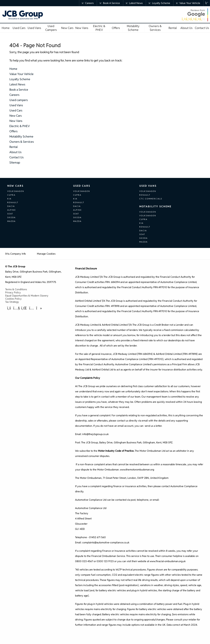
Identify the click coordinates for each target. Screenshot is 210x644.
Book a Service (110, 3)
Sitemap (15, 163)
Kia (9, 199)
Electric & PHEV (20, 126)
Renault (13, 203)
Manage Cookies (46, 254)
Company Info (16, 254)
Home (13, 69)
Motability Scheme (21, 136)
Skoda (11, 218)
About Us (15, 152)
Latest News (134, 3)
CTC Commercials (151, 199)
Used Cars (16, 110)
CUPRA (11, 195)
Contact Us (16, 157)
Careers (88, 3)
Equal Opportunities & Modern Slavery (27, 296)
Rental (13, 147)
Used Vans (16, 105)
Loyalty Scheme (159, 3)
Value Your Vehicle (188, 3)
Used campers (19, 100)
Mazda (11, 221)
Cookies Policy (13, 299)
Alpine (12, 210)
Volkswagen (16, 191)
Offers (13, 131)
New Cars (16, 116)
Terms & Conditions (16, 289)
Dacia (11, 206)
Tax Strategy (12, 302)
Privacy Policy (13, 292)
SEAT (10, 214)
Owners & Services (22, 142)
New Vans (16, 121)
